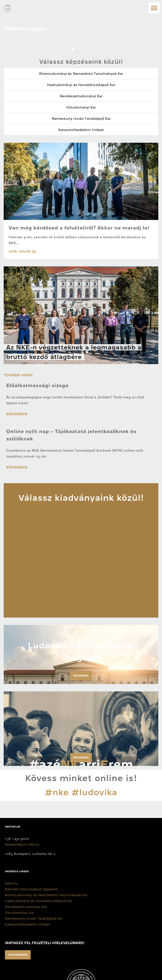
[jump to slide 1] (73, 49)
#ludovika (94, 792)
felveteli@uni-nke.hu (22, 844)
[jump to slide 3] (84, 49)
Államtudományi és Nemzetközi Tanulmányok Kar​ (81, 74)
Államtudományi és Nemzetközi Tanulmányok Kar (46, 895)
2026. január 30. (23, 251)
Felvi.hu (11, 883)
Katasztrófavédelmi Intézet (81, 130)
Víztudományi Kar (81, 107)
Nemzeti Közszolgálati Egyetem (31, 889)
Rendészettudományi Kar (81, 96)
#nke (57, 792)
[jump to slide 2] (78, 49)
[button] (154, 8)
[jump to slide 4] (89, 49)
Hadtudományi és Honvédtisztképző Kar (81, 85)
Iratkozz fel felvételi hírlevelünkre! (45, 943)
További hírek (18, 375)
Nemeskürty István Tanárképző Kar (81, 119)
